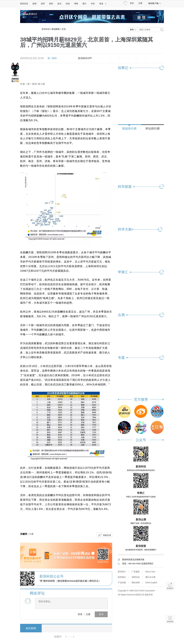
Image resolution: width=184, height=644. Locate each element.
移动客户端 (155, 3)
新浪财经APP (85, 58)
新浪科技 (46, 29)
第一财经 (52, 58)
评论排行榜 (153, 129)
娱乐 (60, 4)
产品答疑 (122, 583)
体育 (43, 4)
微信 (133, 58)
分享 (141, 58)
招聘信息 (136, 577)
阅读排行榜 (129, 129)
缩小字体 (97, 58)
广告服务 (136, 572)
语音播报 (170, 608)
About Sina (150, 572)
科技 (68, 4)
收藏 (115, 58)
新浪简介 (122, 572)
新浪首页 (24, 4)
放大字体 (106, 58)
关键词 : (25, 534)
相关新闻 (31, 628)
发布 (101, 614)
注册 (140, 3)
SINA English (151, 583)
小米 (31, 534)
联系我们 (122, 577)
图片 (85, 4)
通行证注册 (150, 577)
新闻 (34, 4)
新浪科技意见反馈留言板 (133, 560)
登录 (80, 614)
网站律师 (136, 583)
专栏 (93, 4)
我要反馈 (107, 535)
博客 (76, 4)
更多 (103, 4)
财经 (51, 4)
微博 (124, 58)
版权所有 (149, 595)
